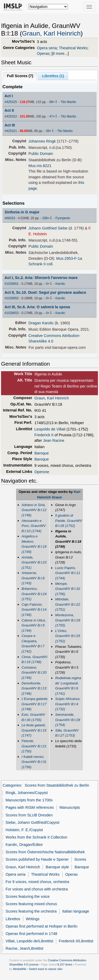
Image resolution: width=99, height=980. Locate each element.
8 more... (60, 53)
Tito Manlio (68, 102)
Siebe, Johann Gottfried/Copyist (32, 822)
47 (51, 116)
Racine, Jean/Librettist (24, 948)
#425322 (11, 116)
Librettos (13, 919)
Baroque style (57, 867)
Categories (12, 785)
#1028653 (11, 313)
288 (45, 218)
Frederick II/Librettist (76, 941)
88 (51, 102)
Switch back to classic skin (46, 969)
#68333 (10, 218)
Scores (80, 859)
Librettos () (53, 76)
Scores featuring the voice (28, 896)
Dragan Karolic (41, 323)
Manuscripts (70, 807)
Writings (33, 919)
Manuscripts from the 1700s (29, 800)
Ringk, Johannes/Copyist (27, 793)
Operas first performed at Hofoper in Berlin (41, 926)
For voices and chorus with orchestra (37, 889)
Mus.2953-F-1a (69, 258)
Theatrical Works (73, 48)
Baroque (42, 453)
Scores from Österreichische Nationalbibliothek (45, 852)
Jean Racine (54, 440)
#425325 (11, 102)
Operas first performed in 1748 (31, 934)
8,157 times (65, 964)
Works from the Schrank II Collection (36, 837)
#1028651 (11, 284)
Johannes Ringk (42, 141)
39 (48, 131)
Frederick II (44, 435)
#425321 (11, 131)
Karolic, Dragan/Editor (24, 845)
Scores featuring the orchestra (31, 911)
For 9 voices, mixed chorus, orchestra (37, 882)
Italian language (76, 911)
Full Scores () (20, 76)
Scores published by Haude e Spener (37, 859)
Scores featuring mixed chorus (31, 904)
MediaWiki (20, 969)
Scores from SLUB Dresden (29, 815)
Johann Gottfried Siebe (48, 228)
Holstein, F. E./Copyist (24, 830)
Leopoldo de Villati (50, 429)
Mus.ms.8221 (40, 166)
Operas (43, 53)
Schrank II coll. (41, 264)
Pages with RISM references (30, 807)
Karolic (60, 284)
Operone (42, 472)
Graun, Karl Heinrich (51, 33)
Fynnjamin (63, 218)
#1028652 (11, 298)
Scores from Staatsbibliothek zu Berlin (57, 785)
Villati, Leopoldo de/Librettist (29, 941)
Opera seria (47, 48)
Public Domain (41, 154)
